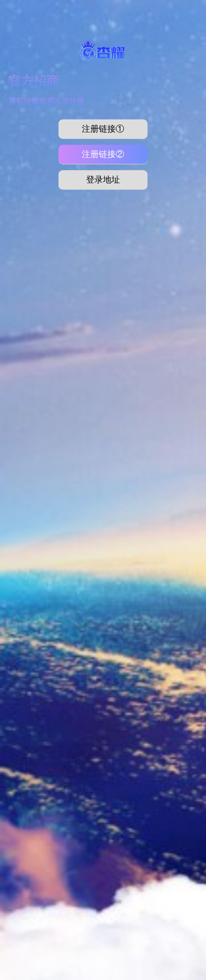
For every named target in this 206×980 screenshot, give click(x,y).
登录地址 (103, 179)
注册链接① (103, 129)
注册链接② (103, 154)
